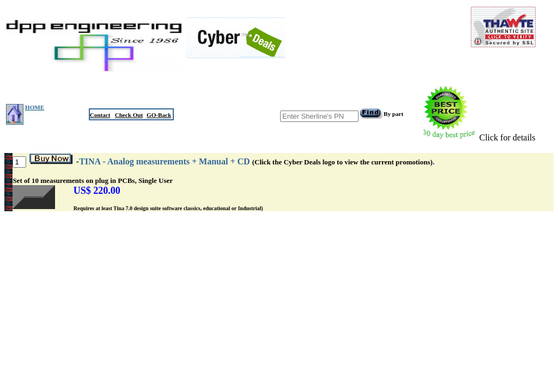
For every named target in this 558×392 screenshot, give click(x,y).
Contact (100, 115)
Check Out (129, 115)
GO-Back (159, 115)
